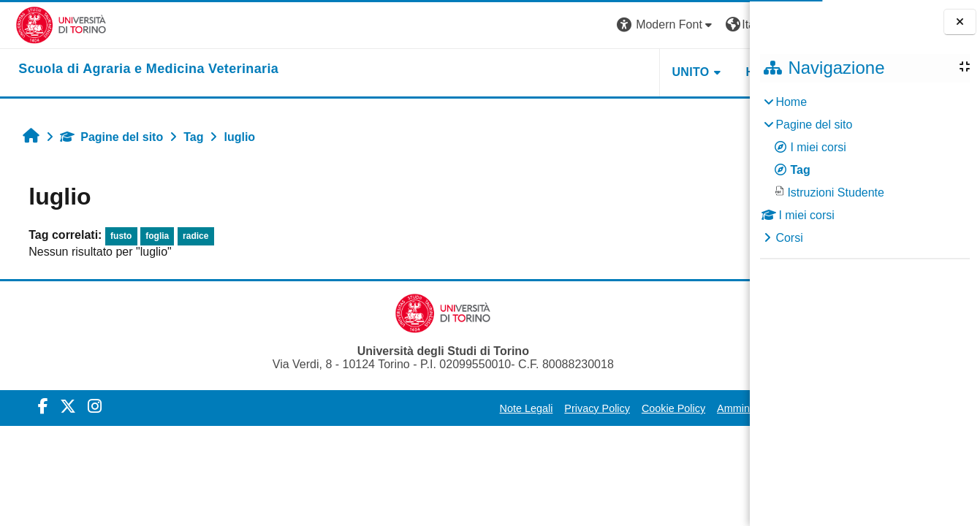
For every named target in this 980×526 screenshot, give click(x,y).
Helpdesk (658, 72)
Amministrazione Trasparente (665, 408)
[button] (545, 25)
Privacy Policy (476, 408)
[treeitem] (865, 170)
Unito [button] (570, 72)
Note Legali (405, 408)
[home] (133, 69)
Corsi (789, 238)
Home (791, 102)
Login (724, 24)
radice (187, 236)
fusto (113, 236)
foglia (149, 236)
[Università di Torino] (46, 24)
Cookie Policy (553, 408)
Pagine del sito (103, 137)
